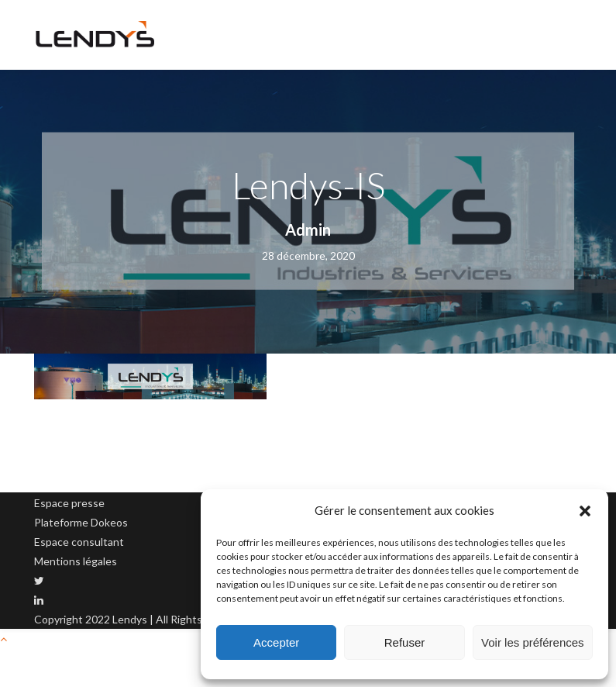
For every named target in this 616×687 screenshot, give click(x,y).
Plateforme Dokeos (81, 522)
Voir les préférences (533, 642)
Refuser (405, 642)
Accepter (276, 642)
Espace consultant (79, 542)
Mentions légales (76, 561)
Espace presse (69, 503)
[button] (585, 511)
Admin (308, 230)
